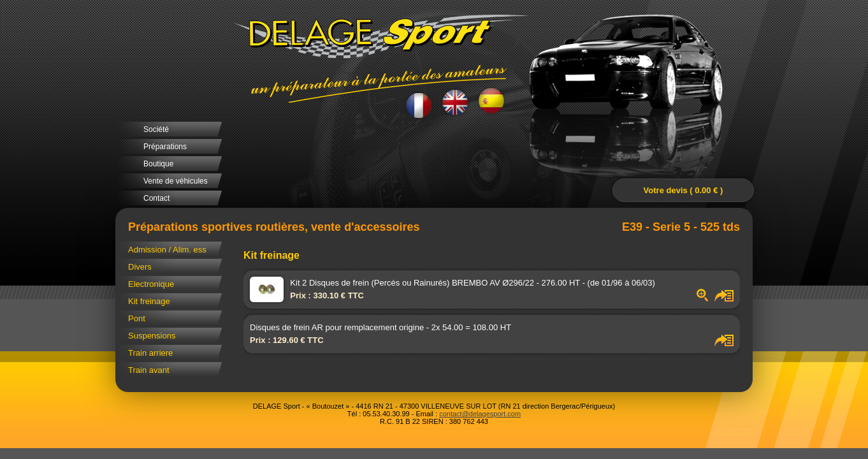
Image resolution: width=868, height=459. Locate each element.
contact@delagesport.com (480, 414)
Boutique (158, 164)
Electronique (151, 284)
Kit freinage (149, 301)
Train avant (149, 370)
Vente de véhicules (176, 181)
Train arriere (150, 353)
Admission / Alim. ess (167, 250)
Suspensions (152, 336)
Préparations (165, 147)
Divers (140, 267)
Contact (156, 198)
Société (156, 129)
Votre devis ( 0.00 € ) (684, 190)
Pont (137, 318)
